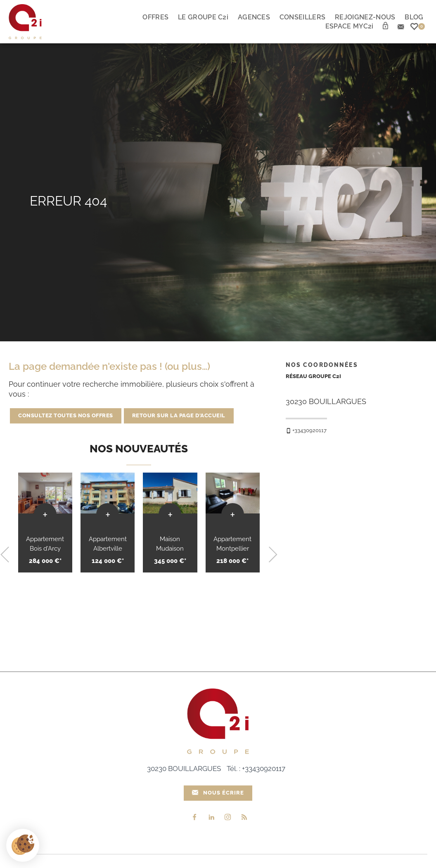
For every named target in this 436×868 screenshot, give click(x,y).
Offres (155, 17)
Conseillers (302, 17)
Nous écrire (218, 792)
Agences (254, 17)
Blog (414, 17)
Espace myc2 (350, 26)
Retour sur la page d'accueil (179, 415)
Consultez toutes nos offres (66, 415)
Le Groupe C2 (203, 17)
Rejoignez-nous (365, 17)
